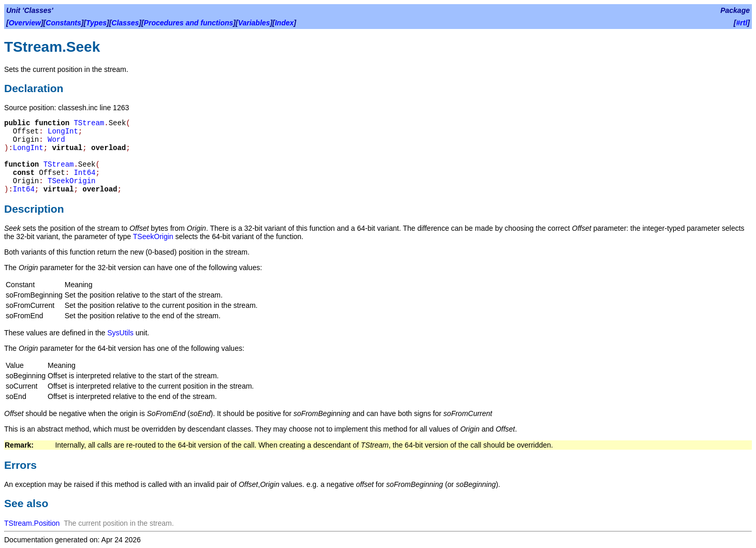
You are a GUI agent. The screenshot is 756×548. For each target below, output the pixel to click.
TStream (89, 123)
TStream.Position (32, 523)
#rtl (742, 23)
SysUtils (120, 333)
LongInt (63, 131)
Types (96, 23)
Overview (25, 23)
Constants (63, 23)
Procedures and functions (189, 23)
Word (56, 140)
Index (285, 23)
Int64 (84, 173)
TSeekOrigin (71, 181)
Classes (125, 23)
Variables (254, 23)
